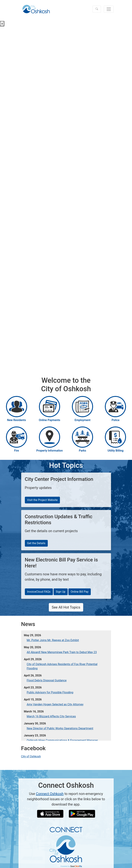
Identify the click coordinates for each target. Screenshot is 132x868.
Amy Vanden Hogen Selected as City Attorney (55, 704)
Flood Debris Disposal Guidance (47, 680)
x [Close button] (2, 24)
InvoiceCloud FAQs (39, 592)
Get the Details (36, 543)
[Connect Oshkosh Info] (66, 847)
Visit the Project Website (42, 500)
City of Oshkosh (31, 756)
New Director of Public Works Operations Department (60, 728)
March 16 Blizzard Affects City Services (51, 716)
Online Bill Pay (80, 592)
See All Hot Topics (66, 607)
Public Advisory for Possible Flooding (50, 692)
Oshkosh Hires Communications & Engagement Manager (62, 740)
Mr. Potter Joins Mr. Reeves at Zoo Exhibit (53, 640)
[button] (97, 9)
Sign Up (61, 592)
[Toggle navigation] (109, 9)
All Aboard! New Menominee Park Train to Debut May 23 (62, 652)
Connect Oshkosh (50, 794)
